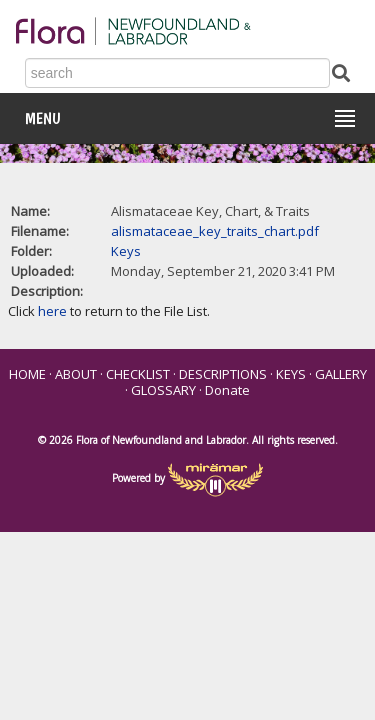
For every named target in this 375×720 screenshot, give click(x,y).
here (52, 311)
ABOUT (76, 374)
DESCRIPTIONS (223, 374)
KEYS (291, 374)
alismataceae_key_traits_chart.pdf (215, 231)
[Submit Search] (341, 71)
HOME (27, 374)
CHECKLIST (138, 374)
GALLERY (341, 374)
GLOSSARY (163, 390)
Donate (227, 390)
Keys (126, 251)
